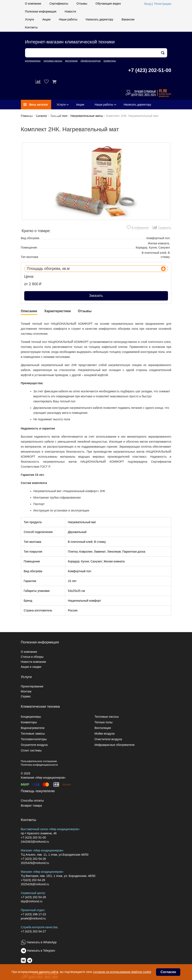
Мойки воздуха (104, 734)
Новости (70, 11)
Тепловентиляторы (34, 739)
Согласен (168, 972)
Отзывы (82, 4)
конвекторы (110, 61)
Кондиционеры (31, 717)
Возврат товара (31, 806)
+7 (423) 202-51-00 (150, 70)
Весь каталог (36, 105)
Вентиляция (103, 728)
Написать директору (99, 19)
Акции (46, 19)
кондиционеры (33, 61)
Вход (148, 4)
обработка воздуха (90, 61)
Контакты (31, 27)
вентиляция (71, 61)
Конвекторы (29, 722)
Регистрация (163, 4)
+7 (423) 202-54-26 (33, 859)
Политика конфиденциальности (39, 765)
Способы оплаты (32, 801)
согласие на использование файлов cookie (122, 972)
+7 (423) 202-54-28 (33, 897)
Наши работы (68, 19)
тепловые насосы (53, 61)
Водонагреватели (33, 728)
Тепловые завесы (33, 734)
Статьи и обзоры (32, 657)
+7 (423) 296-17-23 (33, 914)
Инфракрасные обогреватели (114, 745)
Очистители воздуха (108, 739)
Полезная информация (41, 11)
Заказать (96, 296)
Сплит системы (31, 750)
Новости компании (34, 662)
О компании (33, 4)
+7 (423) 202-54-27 (33, 931)
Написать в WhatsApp (42, 942)
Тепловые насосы (107, 717)
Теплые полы (103, 722)
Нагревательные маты (87, 116)
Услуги (30, 19)
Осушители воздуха (34, 745)
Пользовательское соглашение (39, 761)
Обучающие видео (108, 4)
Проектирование (32, 686)
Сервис (26, 696)
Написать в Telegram (41, 951)
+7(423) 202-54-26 (33, 880)
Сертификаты (59, 4)
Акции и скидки (31, 667)
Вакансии (128, 19)
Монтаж (26, 691)
